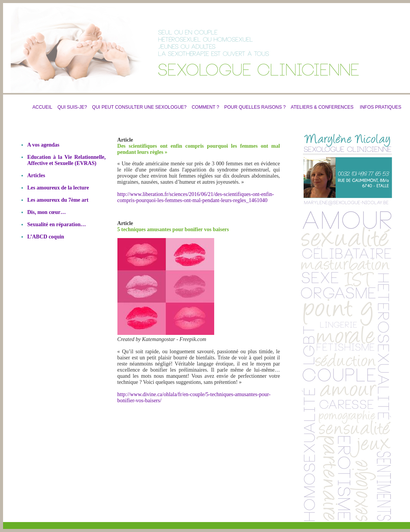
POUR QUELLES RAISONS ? (253, 107)
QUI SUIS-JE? (72, 107)
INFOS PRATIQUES (381, 107)
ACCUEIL (42, 107)
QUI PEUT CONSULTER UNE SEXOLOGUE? (139, 107)
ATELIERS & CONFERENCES (322, 107)
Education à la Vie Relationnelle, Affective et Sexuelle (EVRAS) (66, 160)
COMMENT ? (205, 107)
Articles (36, 175)
